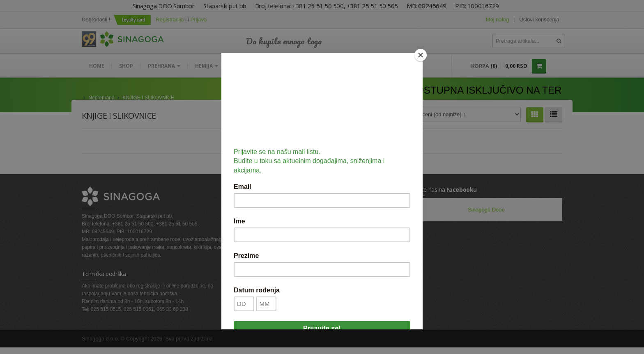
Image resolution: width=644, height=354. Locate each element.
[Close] (421, 55)
